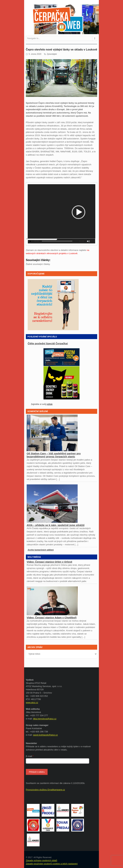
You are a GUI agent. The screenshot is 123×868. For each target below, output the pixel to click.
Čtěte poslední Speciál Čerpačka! (48, 343)
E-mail (30, 756)
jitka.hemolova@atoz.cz (45, 719)
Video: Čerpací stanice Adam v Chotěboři (52, 618)
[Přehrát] (30, 241)
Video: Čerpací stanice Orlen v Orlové (49, 562)
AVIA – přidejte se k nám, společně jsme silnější (56, 525)
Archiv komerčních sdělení (41, 550)
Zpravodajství (52, 54)
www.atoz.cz (32, 702)
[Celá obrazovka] (93, 241)
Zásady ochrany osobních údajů (41, 860)
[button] (78, 212)
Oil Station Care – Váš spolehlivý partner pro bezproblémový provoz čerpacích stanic (54, 455)
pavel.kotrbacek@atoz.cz (45, 735)
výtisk (50, 404)
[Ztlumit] (88, 241)
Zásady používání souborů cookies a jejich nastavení (52, 864)
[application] (62, 214)
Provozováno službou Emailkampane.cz (45, 790)
